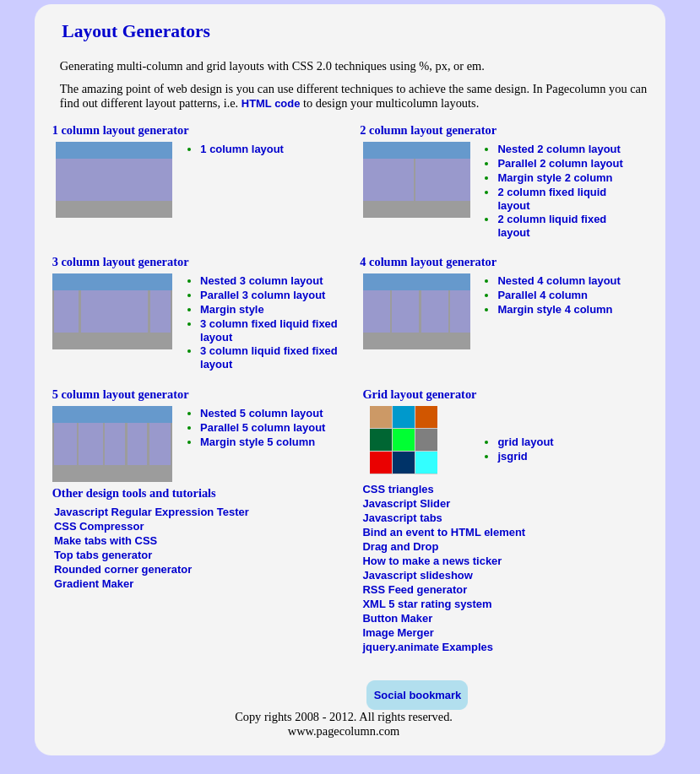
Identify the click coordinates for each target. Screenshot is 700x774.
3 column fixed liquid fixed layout (269, 330)
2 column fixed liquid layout (552, 199)
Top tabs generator (103, 555)
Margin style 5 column (258, 442)
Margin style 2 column (555, 178)
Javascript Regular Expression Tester (152, 512)
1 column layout (242, 149)
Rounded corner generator (123, 569)
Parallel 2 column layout (560, 163)
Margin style (232, 309)
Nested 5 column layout (261, 413)
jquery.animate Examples (428, 647)
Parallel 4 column (543, 295)
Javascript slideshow (417, 575)
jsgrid (512, 456)
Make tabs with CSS (106, 541)
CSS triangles (398, 489)
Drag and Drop (400, 547)
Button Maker (397, 618)
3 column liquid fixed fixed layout (269, 357)
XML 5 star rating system (427, 604)
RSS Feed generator (415, 590)
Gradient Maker (94, 584)
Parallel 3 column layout (263, 295)
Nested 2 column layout (559, 149)
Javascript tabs (402, 518)
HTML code (271, 103)
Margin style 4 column (555, 309)
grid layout (525, 442)
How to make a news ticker (432, 561)
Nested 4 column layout (559, 281)
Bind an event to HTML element (444, 532)
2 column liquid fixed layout (552, 226)
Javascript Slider (406, 503)
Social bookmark (418, 695)
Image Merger (398, 633)
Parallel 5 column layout (263, 428)
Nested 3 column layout (261, 281)
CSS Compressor (99, 526)
